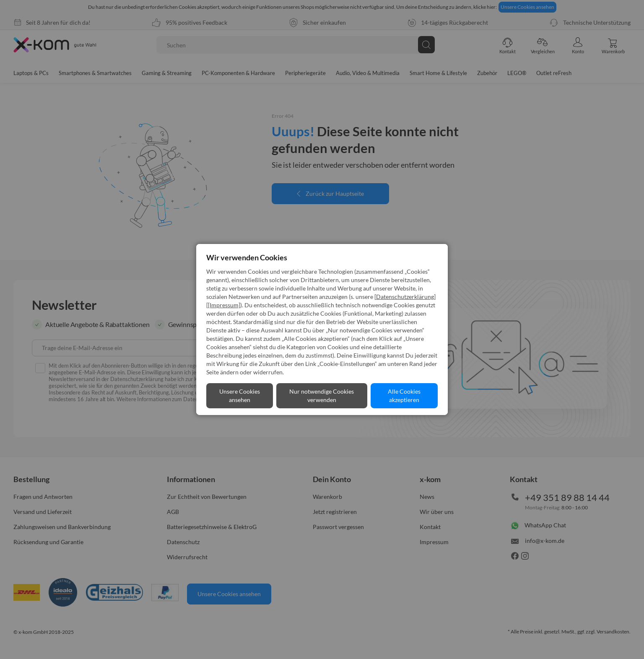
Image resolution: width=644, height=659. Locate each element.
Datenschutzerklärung (405, 297)
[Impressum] (224, 305)
